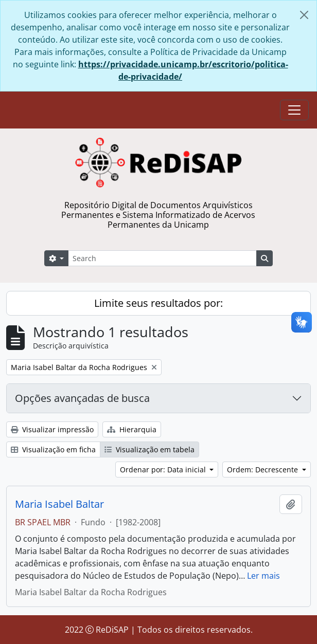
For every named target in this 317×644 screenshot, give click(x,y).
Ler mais (263, 576)
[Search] (162, 258)
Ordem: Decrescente (263, 470)
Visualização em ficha (53, 449)
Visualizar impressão (52, 429)
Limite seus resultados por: (158, 303)
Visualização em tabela (149, 449)
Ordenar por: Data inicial (164, 470)
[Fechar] (304, 15)
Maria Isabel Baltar (59, 504)
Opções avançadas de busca (82, 398)
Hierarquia (132, 429)
